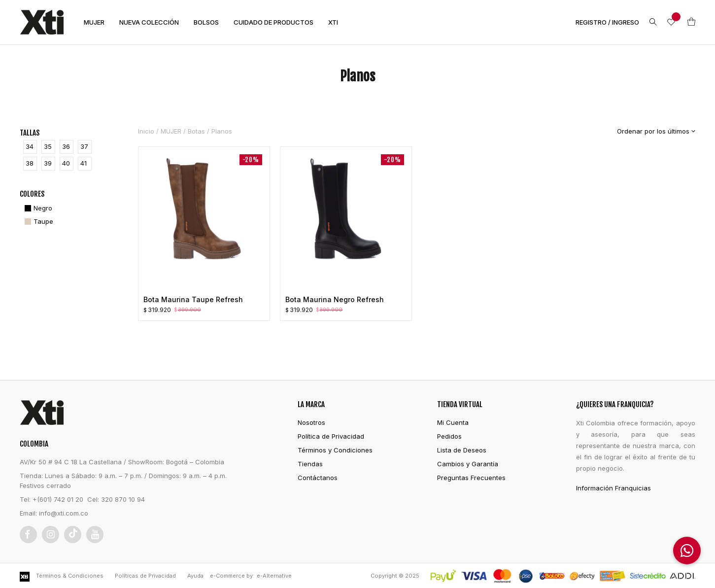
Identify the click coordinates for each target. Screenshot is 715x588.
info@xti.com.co (64, 513)
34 (30, 146)
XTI (333, 22)
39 (48, 163)
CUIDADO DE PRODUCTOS (273, 22)
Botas (196, 131)
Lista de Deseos (462, 450)
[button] (687, 551)
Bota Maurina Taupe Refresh (193, 299)
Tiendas (310, 464)
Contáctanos (318, 478)
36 (66, 146)
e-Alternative (274, 576)
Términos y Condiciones (335, 450)
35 (48, 146)
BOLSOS (206, 22)
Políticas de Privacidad (145, 576)
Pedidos (449, 436)
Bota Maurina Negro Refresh (335, 299)
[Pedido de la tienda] (649, 131)
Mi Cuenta (453, 422)
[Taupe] (38, 222)
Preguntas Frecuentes (471, 478)
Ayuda (195, 576)
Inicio (146, 131)
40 (66, 163)
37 (84, 146)
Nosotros (311, 422)
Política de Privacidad (331, 436)
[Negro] (37, 208)
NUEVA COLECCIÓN (149, 22)
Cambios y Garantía (468, 464)
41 (84, 163)
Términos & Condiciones (70, 576)
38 (30, 163)
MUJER (94, 22)
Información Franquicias (613, 488)
